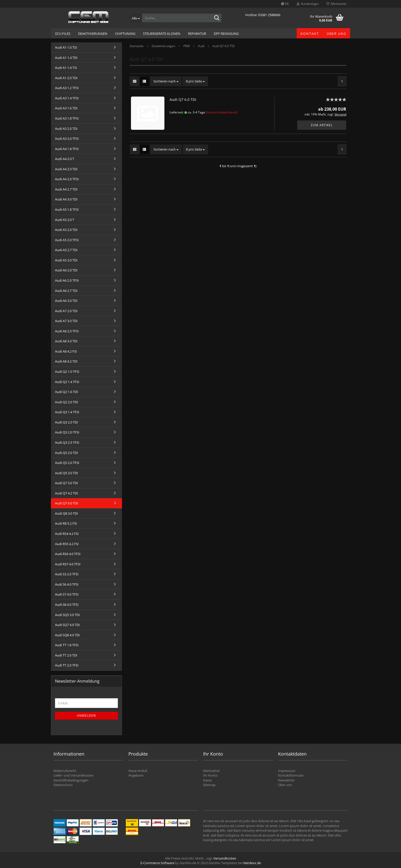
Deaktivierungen (93, 34)
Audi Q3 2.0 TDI (66, 422)
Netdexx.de (252, 863)
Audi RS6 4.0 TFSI (68, 554)
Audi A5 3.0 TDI (66, 260)
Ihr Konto (210, 775)
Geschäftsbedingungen (71, 780)
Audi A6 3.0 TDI (66, 301)
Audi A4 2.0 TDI (66, 169)
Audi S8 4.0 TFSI (67, 605)
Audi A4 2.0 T (65, 159)
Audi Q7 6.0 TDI (183, 99)
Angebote (136, 775)
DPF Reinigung (226, 34)
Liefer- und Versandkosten (74, 775)
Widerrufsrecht (65, 771)
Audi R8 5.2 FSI (66, 523)
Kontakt (310, 34)
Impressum (287, 771)
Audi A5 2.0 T (65, 220)
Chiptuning (125, 34)
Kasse (207, 780)
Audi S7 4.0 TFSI (67, 594)
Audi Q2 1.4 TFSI (67, 382)
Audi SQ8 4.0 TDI (67, 635)
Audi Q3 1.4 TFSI (67, 412)
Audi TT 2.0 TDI (66, 655)
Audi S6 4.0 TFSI (67, 584)
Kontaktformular (291, 775)
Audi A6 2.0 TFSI (67, 280)
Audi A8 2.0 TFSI (67, 331)
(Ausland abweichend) (222, 112)
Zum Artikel (322, 125)
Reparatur (197, 34)
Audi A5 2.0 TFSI (67, 240)
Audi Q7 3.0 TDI (66, 483)
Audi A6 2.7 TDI (66, 291)
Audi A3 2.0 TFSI (67, 139)
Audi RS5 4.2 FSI (67, 544)
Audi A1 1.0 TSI (66, 47)
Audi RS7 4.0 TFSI (68, 564)
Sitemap (209, 785)
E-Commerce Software (157, 863)
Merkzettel (336, 4)
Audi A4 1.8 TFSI (67, 149)
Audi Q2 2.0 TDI (66, 402)
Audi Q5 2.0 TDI (66, 453)
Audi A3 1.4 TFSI (67, 98)
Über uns (336, 34)
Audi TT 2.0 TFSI (67, 665)
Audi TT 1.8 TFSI (67, 645)
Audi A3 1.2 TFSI (67, 88)
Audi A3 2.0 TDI (66, 129)
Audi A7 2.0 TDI (66, 311)
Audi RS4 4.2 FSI (67, 534)
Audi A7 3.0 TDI (66, 321)
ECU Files (63, 34)
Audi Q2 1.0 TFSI (67, 372)
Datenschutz (63, 785)
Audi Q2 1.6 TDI (66, 392)
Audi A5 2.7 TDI (66, 250)
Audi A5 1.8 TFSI (67, 209)
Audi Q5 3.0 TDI (66, 473)
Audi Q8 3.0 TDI (66, 513)
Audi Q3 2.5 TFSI (67, 442)
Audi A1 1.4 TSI (66, 68)
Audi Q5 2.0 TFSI (67, 463)
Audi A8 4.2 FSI (66, 351)
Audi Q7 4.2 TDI (66, 493)
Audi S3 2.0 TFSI (67, 574)
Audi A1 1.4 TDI (66, 58)
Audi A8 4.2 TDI (66, 361)
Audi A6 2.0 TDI (66, 270)
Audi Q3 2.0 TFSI (67, 432)
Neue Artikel (138, 771)
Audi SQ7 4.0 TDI (67, 625)
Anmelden (86, 716)
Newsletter (286, 780)
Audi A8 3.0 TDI (66, 341)
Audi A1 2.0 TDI (66, 78)
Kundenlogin (308, 4)
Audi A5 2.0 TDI (66, 230)
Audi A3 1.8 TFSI (67, 118)
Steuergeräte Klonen (162, 34)
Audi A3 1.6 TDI (66, 108)
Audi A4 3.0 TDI (66, 199)
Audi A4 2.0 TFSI (67, 179)
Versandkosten (225, 858)
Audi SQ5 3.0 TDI (67, 615)
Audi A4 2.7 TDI (66, 189)
